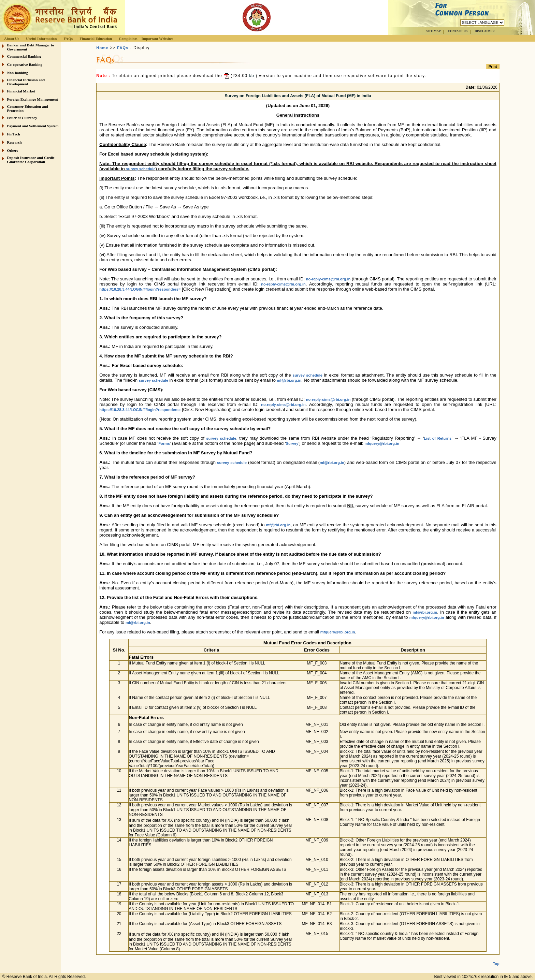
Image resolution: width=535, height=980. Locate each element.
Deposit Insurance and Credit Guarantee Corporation (31, 160)
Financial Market (21, 91)
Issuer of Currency (22, 118)
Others (13, 150)
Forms (164, 443)
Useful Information (41, 39)
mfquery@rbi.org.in (382, 443)
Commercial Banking (24, 56)
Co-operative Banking (25, 64)
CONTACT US (458, 31)
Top (496, 958)
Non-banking (18, 73)
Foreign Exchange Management (33, 99)
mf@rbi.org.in (289, 380)
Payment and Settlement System (33, 126)
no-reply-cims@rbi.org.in (328, 279)
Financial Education (96, 39)
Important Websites (157, 39)
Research (15, 142)
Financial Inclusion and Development (26, 82)
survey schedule (141, 169)
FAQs (68, 39)
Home (102, 48)
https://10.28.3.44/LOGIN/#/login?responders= (140, 289)
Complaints (128, 39)
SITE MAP (433, 31)
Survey (292, 443)
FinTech (14, 134)
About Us (12, 39)
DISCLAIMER (485, 31)
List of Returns (438, 438)
